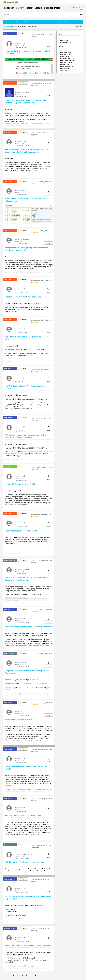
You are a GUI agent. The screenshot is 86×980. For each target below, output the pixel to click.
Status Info (78, 27)
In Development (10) (68, 58)
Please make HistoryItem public (18, 720)
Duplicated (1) (65, 56)
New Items (22, 27)
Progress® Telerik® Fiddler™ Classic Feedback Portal (32, 8)
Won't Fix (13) (65, 70)
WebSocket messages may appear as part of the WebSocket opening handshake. (25, 436)
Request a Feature (23, 22)
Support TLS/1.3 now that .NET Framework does (26, 297)
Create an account (77, 7)
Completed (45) (66, 52)
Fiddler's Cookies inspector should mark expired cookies (29, 626)
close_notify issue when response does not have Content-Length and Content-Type (25, 101)
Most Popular (32, 27)
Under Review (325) (67, 66)
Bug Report (64, 40)
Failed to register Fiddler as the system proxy (24, 862)
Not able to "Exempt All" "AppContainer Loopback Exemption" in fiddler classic (26, 579)
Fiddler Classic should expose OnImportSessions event (28, 945)
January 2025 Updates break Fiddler (20, 484)
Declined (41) (65, 54)
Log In (81, 9)
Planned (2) (64, 64)
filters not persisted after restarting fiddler (23, 815)
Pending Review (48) (68, 62)
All (61, 38)
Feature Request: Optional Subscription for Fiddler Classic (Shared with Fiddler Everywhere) (26, 151)
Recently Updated (10, 27)
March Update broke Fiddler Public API (21, 531)
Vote (48, 47)
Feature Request (66, 42)
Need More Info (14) (67, 60)
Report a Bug (63, 22)
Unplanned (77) (66, 68)
